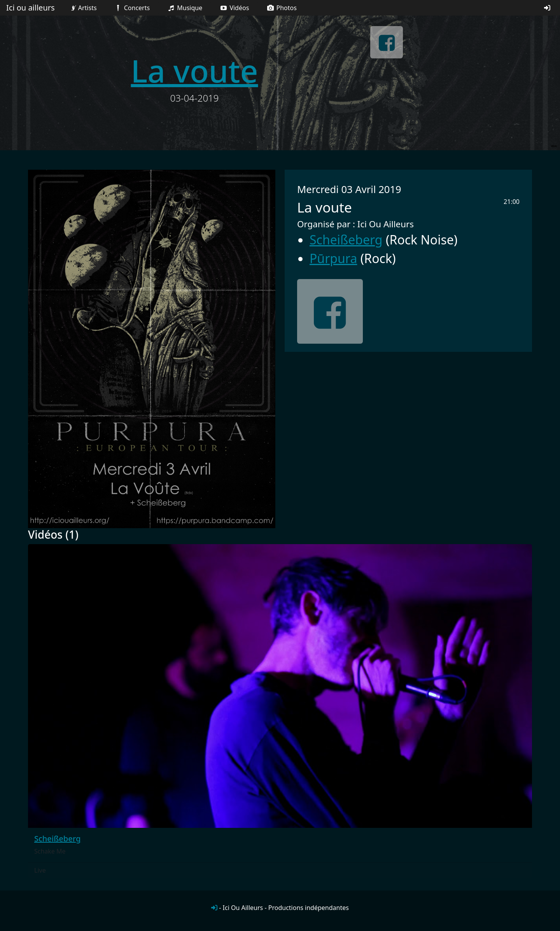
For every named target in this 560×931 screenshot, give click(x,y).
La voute (194, 70)
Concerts (132, 8)
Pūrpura (333, 258)
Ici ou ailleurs (31, 8)
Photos (281, 8)
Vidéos (234, 8)
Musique (185, 8)
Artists (83, 8)
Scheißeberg (346, 240)
